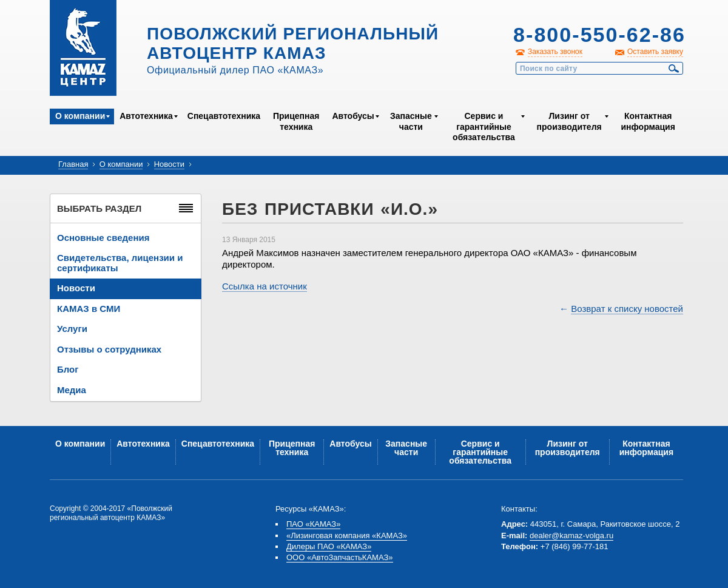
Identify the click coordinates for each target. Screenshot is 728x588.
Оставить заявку (655, 52)
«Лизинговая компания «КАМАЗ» (347, 536)
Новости (169, 164)
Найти (674, 69)
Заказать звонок (555, 52)
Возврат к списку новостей (627, 309)
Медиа (72, 390)
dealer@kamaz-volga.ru (571, 536)
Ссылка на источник (265, 286)
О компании (80, 116)
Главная (73, 164)
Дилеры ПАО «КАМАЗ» (329, 546)
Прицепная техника (296, 121)
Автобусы (353, 116)
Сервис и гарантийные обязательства (484, 127)
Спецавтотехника (224, 116)
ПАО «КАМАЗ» (313, 524)
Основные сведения (103, 238)
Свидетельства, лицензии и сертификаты (120, 263)
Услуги (72, 329)
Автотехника (146, 116)
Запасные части (411, 121)
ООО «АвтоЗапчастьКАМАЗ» (340, 557)
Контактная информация (648, 121)
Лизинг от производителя (569, 121)
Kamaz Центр (83, 48)
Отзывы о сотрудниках (109, 349)
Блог (68, 369)
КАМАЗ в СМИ (89, 309)
